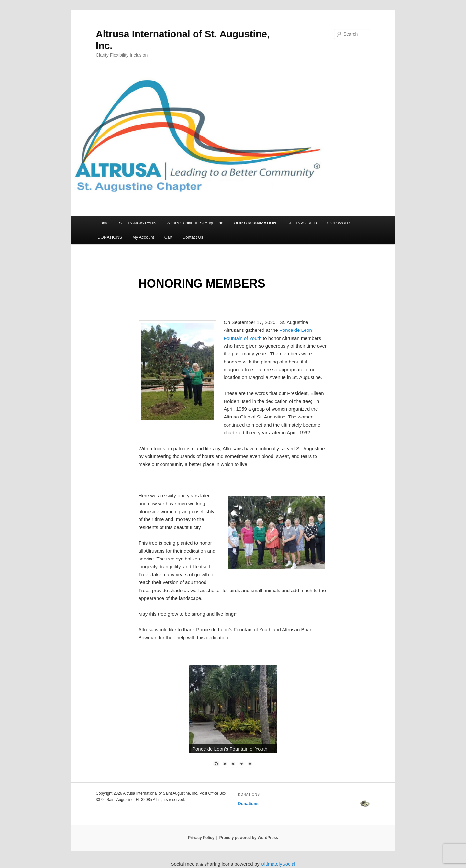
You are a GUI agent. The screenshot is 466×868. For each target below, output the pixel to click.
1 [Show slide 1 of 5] (216, 764)
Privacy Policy (201, 838)
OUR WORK (339, 223)
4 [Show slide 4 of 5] (241, 764)
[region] (233, 720)
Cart (168, 237)
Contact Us (193, 237)
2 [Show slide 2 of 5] (225, 764)
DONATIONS (110, 237)
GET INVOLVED (302, 223)
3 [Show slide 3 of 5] (233, 764)
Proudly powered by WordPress (249, 838)
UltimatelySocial (278, 864)
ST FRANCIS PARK (137, 223)
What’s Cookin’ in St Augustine (195, 223)
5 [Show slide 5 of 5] (250, 764)
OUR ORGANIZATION (255, 223)
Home (103, 223)
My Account (143, 237)
